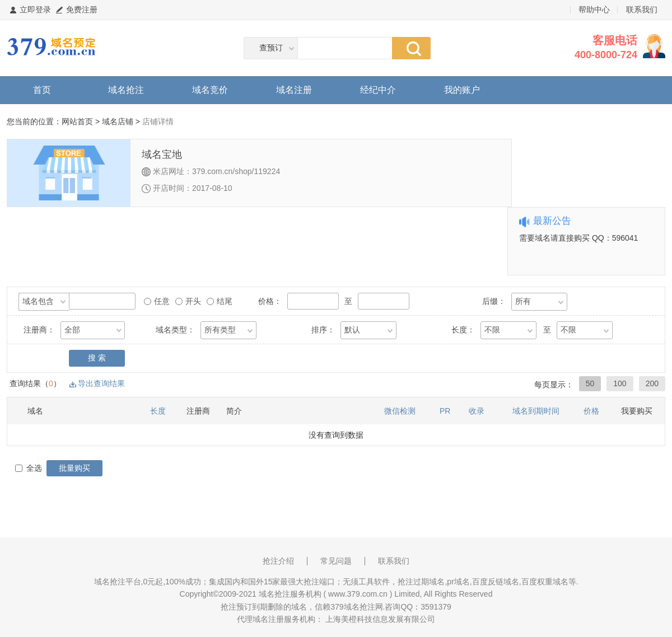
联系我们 (642, 10)
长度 (158, 411)
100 (620, 383)
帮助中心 (594, 10)
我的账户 (462, 90)
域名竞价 (210, 90)
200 (652, 383)
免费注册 (82, 10)
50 (590, 383)
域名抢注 (126, 90)
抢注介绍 (278, 561)
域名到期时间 (536, 411)
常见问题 (336, 561)
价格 (591, 411)
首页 (42, 90)
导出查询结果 (101, 383)
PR (445, 411)
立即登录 (35, 10)
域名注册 (294, 90)
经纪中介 (378, 90)
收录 (477, 411)
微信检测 (400, 411)
